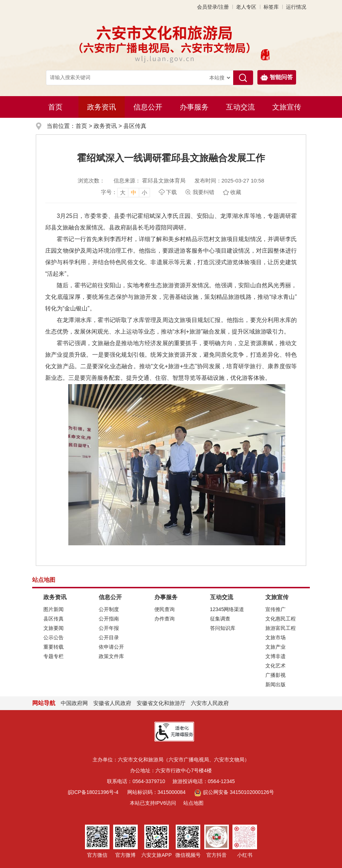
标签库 (271, 7)
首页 (55, 107)
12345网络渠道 (227, 609)
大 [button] (123, 192)
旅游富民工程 (281, 628)
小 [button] (144, 192)
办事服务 (194, 107)
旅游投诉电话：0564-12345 (204, 781)
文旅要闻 (54, 628)
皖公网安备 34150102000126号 (234, 792)
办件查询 (164, 619)
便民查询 (164, 609)
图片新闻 (54, 609)
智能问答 (277, 77)
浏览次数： (91, 181)
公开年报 (109, 628)
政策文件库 (111, 656)
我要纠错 (204, 192)
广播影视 (275, 675)
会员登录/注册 (213, 7)
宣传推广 (275, 609)
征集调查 (220, 619)
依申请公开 (111, 647)
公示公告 (54, 637)
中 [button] (134, 192)
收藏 (236, 192)
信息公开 (148, 107)
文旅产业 (275, 647)
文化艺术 (275, 666)
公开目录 (109, 637)
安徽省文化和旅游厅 (161, 703)
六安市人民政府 (210, 703)
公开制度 (109, 609)
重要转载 (54, 647)
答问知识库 (223, 628)
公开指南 (109, 619)
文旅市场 (275, 637)
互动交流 (240, 107)
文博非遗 (275, 656)
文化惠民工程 (281, 619)
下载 (171, 192)
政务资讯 (102, 107)
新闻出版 (275, 684)
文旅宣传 (287, 107)
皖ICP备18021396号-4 (93, 792)
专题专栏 (54, 656)
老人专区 (246, 7)
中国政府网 (74, 703)
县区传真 (135, 126)
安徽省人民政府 (112, 703)
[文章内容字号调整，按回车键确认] (125, 192)
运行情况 (296, 7)
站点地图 (193, 803)
